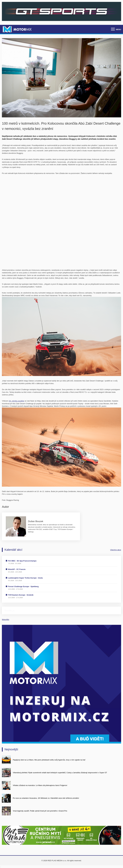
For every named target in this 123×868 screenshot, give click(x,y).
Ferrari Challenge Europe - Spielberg (23, 586)
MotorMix (6, 620)
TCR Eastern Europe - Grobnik (21, 595)
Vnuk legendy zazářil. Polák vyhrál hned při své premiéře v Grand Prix (40, 811)
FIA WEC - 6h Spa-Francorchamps (22, 561)
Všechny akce (116, 550)
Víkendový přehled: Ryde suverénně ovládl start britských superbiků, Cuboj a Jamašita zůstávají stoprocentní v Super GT (60, 773)
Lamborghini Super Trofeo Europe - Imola (25, 578)
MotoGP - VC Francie (17, 569)
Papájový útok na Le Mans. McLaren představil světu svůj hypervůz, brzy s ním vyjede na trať (49, 760)
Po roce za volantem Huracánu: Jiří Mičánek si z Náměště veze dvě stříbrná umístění (46, 798)
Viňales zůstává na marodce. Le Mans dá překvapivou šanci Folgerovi (40, 785)
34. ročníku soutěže (17, 401)
